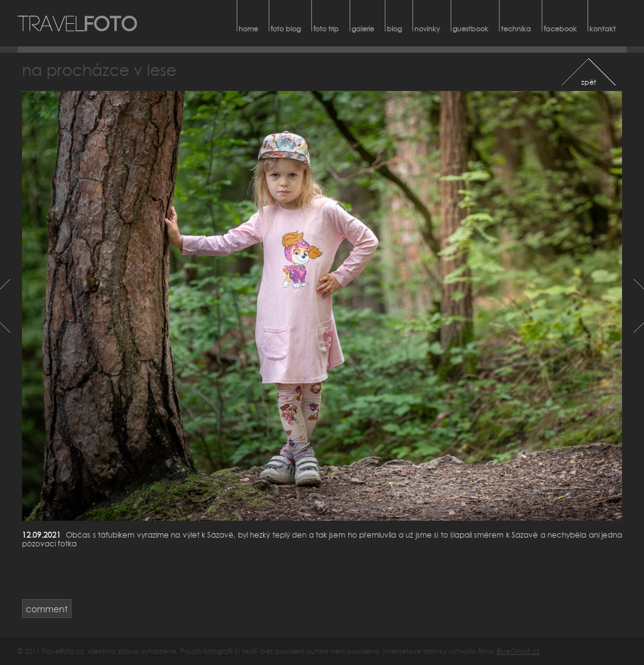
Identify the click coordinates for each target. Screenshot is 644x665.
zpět (589, 82)
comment (47, 609)
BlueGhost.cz (518, 651)
